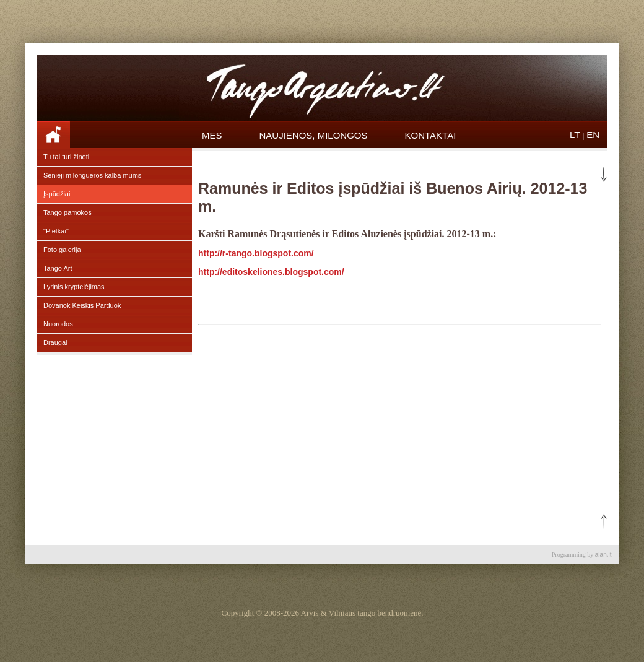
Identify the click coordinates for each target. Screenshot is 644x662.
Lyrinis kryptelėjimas (74, 287)
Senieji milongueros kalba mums (92, 175)
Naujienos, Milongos (314, 135)
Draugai (55, 342)
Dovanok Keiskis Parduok (82, 305)
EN (593, 135)
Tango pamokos (67, 212)
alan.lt (603, 555)
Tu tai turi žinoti (66, 157)
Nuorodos (58, 324)
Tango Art (58, 268)
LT (575, 135)
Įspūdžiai (57, 194)
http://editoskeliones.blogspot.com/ (271, 272)
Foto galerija (62, 250)
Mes (212, 135)
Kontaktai (431, 135)
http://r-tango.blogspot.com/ (256, 253)
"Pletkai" (56, 231)
